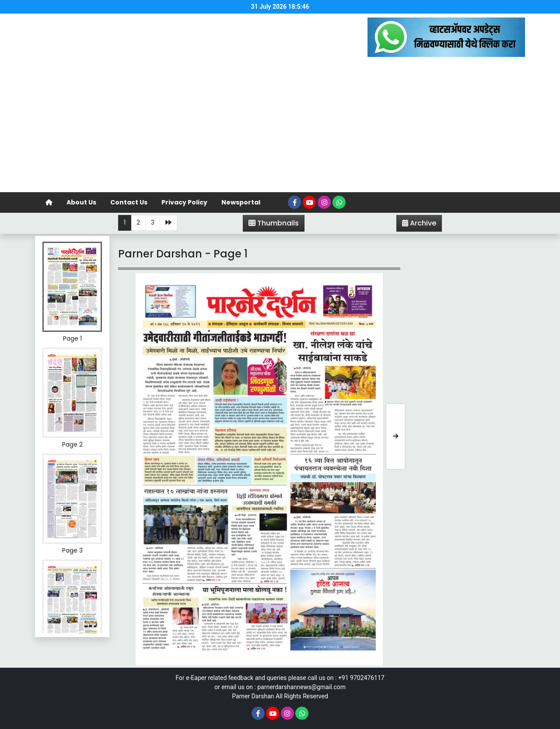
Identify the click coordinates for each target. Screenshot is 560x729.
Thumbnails (274, 223)
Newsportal (241, 202)
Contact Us (129, 202)
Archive (416, 225)
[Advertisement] (280, 127)
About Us (81, 202)
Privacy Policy (184, 202)
